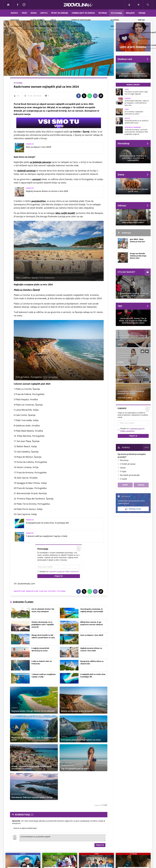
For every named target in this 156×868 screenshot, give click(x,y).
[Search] (148, 5)
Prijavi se (59, 576)
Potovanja (117, 13)
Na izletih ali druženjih (130, 475)
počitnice (52, 591)
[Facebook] (18, 5)
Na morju (124, 460)
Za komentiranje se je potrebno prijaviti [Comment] (62, 838)
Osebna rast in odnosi (83, 13)
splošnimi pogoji (56, 571)
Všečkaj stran (133, 509)
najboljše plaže (32, 591)
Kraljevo (130, 13)
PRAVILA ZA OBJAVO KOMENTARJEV (25, 828)
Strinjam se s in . (59, 571)
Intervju (103, 13)
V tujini (123, 471)
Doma (123, 468)
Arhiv (147, 447)
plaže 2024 (43, 591)
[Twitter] (84, 96)
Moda (34, 13)
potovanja (61, 591)
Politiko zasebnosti (71, 571)
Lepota (44, 13)
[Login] (129, 5)
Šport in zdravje (60, 13)
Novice (14, 13)
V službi (124, 479)
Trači (24, 13)
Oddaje (142, 13)
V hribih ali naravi (128, 464)
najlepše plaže (19, 591)
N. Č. (19, 96)
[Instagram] (24, 5)
